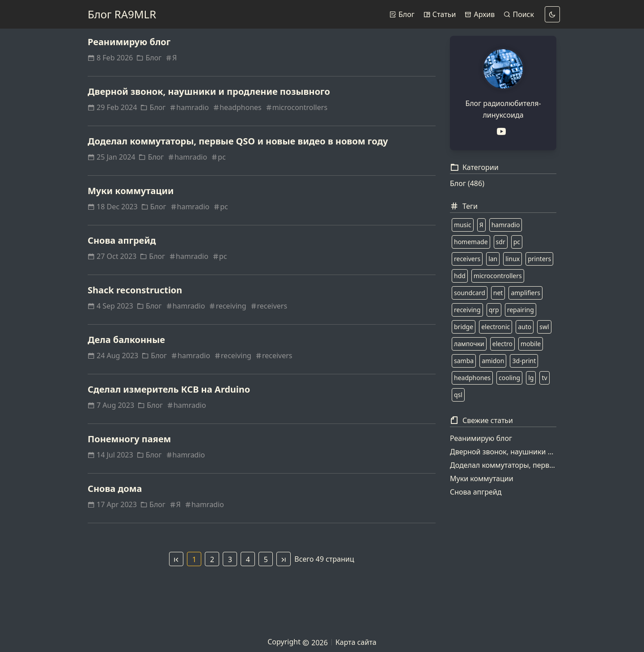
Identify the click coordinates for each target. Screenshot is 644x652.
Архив (480, 14)
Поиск (519, 14)
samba (464, 361)
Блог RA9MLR (122, 14)
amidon (493, 361)
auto (525, 327)
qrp (494, 310)
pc (218, 157)
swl (544, 327)
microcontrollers (296, 107)
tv (544, 378)
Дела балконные (126, 340)
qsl (458, 395)
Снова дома (115, 489)
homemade (471, 242)
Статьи (440, 14)
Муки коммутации (131, 191)
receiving (227, 306)
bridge (464, 327)
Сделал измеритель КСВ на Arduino (169, 389)
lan (493, 259)
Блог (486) (467, 183)
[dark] (552, 14)
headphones (237, 107)
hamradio (189, 107)
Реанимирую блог (129, 42)
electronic (496, 327)
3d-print (524, 361)
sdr (501, 242)
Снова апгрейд (122, 240)
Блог (402, 14)
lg (531, 378)
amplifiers (525, 293)
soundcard (470, 293)
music (463, 225)
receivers (269, 306)
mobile (531, 344)
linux (513, 259)
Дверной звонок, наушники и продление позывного (209, 91)
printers (539, 259)
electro (502, 344)
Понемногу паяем (129, 439)
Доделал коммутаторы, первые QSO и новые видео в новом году (238, 141)
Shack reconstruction (135, 290)
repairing (521, 310)
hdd (460, 276)
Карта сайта (356, 642)
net (498, 293)
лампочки (469, 344)
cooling (509, 378)
